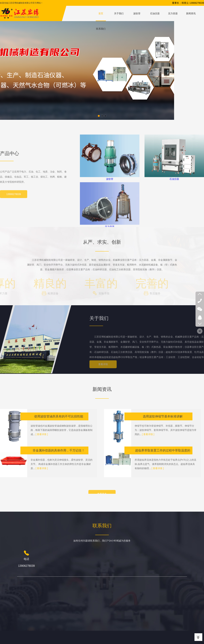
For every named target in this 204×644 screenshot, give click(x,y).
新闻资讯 (191, 13)
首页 (101, 13)
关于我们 (119, 13)
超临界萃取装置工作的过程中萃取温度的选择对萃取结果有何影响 (163, 481)
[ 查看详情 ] (42, 464)
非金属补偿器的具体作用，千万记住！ (59, 480)
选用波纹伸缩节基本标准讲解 (163, 446)
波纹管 (137, 13)
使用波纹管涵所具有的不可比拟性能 (59, 446)
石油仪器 (155, 13)
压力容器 (173, 13)
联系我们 (101, 29)
